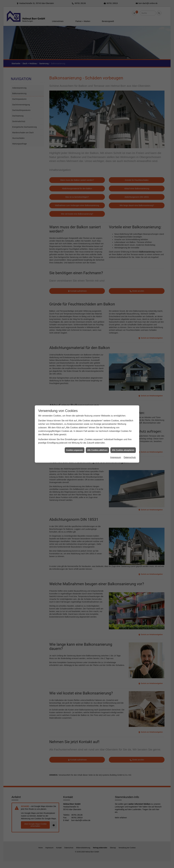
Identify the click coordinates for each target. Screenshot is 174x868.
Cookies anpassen (75, 357)
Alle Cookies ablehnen (97, 357)
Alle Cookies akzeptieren (123, 357)
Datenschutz (130, 364)
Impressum (116, 364)
